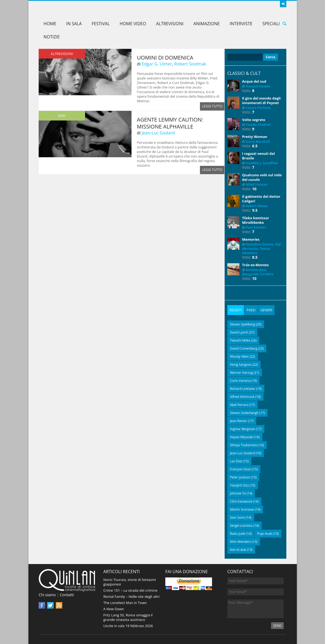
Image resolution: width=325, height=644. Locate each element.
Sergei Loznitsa (241, 525)
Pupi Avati (265, 533)
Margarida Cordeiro (258, 274)
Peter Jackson (240, 477)
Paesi (251, 310)
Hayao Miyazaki (242, 437)
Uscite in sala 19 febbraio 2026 (128, 625)
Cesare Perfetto (258, 108)
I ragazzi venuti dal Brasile (258, 156)
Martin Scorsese (242, 509)
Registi (236, 310)
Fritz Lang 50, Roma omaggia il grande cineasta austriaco (128, 617)
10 (254, 189)
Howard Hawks (258, 86)
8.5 (255, 257)
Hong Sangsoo (241, 364)
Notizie (52, 37)
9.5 (255, 210)
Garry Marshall (258, 142)
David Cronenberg (244, 348)
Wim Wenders (240, 541)
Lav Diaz (236, 461)
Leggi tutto (212, 106)
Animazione (207, 24)
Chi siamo (47, 594)
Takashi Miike (240, 340)
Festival (101, 24)
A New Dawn (114, 609)
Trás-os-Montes (255, 265)
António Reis (256, 270)
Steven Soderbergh (244, 413)
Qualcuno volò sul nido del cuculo (262, 177)
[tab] (236, 310)
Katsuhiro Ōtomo (260, 244)
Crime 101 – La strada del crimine (130, 590)
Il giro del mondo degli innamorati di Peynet (261, 100)
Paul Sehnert (256, 227)
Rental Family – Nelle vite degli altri (132, 596)
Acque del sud (254, 81)
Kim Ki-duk (238, 549)
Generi (266, 310)
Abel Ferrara (239, 405)
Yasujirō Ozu (239, 485)
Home (50, 24)
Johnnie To (238, 493)
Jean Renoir (239, 421)
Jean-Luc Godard (158, 133)
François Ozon (241, 469)
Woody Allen (239, 356)
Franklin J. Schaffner (262, 163)
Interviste (241, 24)
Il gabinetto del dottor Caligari (261, 199)
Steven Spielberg (242, 324)
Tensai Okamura (256, 251)
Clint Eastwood (241, 501)
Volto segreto (254, 120)
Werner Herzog (241, 372)
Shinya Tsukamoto (244, 445)
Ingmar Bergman (243, 429)
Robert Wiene (257, 206)
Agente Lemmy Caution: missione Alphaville (170, 123)
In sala (74, 24)
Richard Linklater (243, 388)
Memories (251, 239)
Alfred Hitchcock (242, 396)
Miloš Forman (257, 184)
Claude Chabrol (258, 125)
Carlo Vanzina (240, 380)
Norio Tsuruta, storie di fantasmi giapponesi (130, 582)
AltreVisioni (170, 24)
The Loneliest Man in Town (125, 602)
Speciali (271, 24)
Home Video (133, 24)
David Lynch (239, 332)
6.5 (255, 146)
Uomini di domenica (165, 58)
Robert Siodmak (190, 64)
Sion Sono (238, 517)
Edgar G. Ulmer (157, 64)
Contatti (67, 594)
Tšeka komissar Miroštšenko (255, 220)
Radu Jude (238, 533)
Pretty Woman (255, 137)
